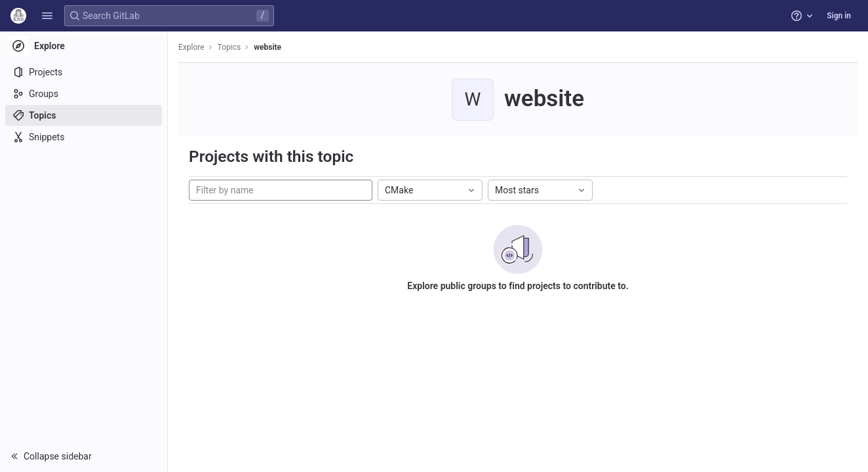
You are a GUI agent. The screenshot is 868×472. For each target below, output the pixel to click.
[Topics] (84, 115)
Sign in (839, 16)
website (267, 47)
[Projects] (84, 72)
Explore (191, 47)
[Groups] (84, 94)
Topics (229, 47)
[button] (47, 16)
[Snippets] (84, 137)
